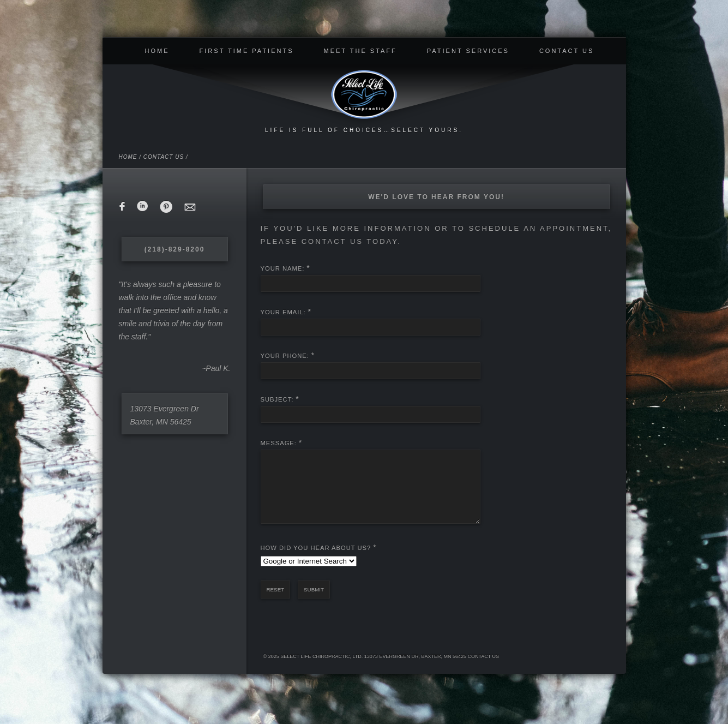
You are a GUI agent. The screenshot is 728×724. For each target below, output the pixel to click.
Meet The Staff (360, 51)
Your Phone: (285, 356)
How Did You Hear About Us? (316, 561)
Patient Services (468, 51)
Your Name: (283, 268)
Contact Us (567, 51)
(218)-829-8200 (175, 249)
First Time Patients (247, 51)
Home (157, 51)
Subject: (277, 399)
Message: (279, 443)
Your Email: (283, 312)
